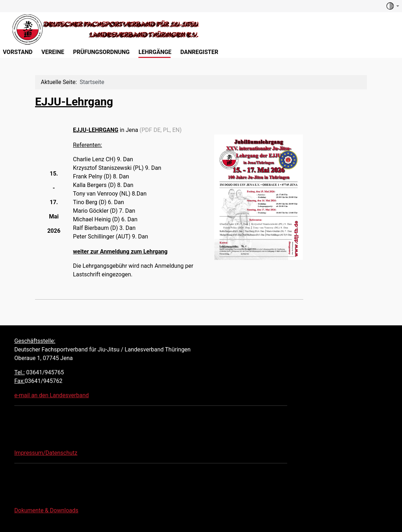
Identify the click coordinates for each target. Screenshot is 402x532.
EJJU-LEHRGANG (96, 130)
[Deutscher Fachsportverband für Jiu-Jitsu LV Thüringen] (101, 28)
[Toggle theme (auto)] (392, 6)
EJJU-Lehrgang (74, 102)
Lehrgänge (155, 52)
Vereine (53, 52)
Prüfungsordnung (101, 52)
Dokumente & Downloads (46, 510)
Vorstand (18, 52)
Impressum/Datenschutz (46, 453)
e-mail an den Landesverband (52, 395)
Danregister (199, 52)
